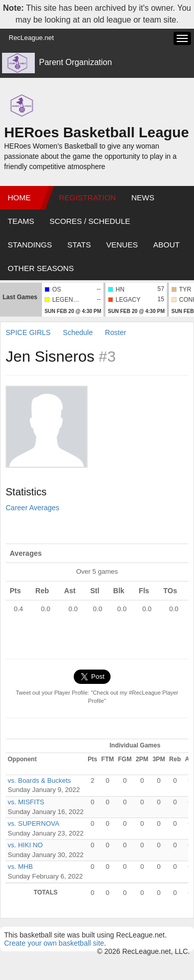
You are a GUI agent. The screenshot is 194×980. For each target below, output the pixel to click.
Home (19, 197)
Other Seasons (41, 268)
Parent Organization (75, 62)
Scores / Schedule (90, 221)
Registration (87, 197)
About (166, 245)
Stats (79, 245)
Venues (122, 245)
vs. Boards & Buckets (39, 780)
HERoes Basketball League (96, 132)
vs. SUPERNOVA (34, 823)
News (143, 197)
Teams (21, 221)
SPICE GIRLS (28, 332)
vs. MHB (20, 867)
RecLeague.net (31, 38)
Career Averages (33, 508)
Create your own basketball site (54, 943)
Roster (115, 332)
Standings (30, 245)
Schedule (78, 332)
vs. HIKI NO (25, 845)
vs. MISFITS (26, 802)
